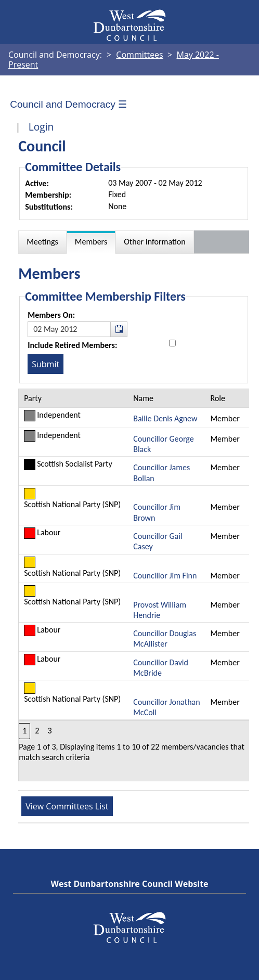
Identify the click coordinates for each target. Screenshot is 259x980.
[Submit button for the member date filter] (46, 364)
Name (143, 398)
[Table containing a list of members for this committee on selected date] (134, 585)
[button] (119, 329)
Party (33, 398)
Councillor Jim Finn (165, 576)
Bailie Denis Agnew (165, 418)
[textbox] (77, 329)
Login (41, 127)
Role (217, 398)
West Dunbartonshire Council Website (129, 884)
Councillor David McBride (161, 668)
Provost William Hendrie (160, 610)
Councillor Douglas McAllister (165, 639)
